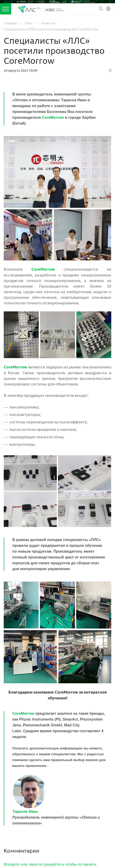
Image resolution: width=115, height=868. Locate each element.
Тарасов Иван (25, 812)
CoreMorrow (53, 117)
